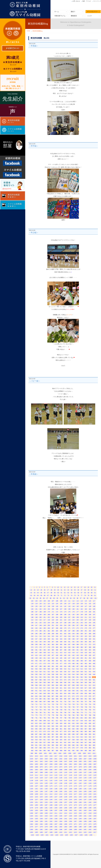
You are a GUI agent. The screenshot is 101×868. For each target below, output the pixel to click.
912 (73, 737)
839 (36, 726)
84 (37, 598)
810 (49, 721)
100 (91, 598)
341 (94, 639)
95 (74, 598)
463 (69, 661)
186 (49, 615)
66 (45, 595)
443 (53, 658)
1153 (36, 783)
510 (65, 669)
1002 (50, 753)
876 (57, 731)
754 (82, 710)
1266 (41, 805)
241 (78, 623)
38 (85, 590)
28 (51, 590)
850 (82, 726)
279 (36, 631)
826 (49, 723)
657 (78, 693)
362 (49, 644)
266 (49, 628)
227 (86, 620)
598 (32, 685)
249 (45, 625)
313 (45, 636)
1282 (51, 808)
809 (45, 721)
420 (90, 653)
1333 (95, 816)
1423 (57, 835)
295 (36, 634)
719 (69, 704)
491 (53, 666)
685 (61, 699)
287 (69, 631)
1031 (56, 759)
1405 (36, 832)
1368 (61, 824)
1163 (85, 783)
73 (68, 595)
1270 (61, 805)
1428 (81, 835)
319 (69, 636)
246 (32, 625)
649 (45, 693)
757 (94, 710)
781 (61, 715)
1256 (61, 802)
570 (49, 680)
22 (31, 590)
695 (36, 702)
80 (92, 595)
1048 (70, 761)
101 (95, 598)
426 (49, 655)
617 (45, 688)
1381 (56, 827)
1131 (66, 778)
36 (78, 590)
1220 (90, 794)
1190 (80, 789)
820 (90, 721)
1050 (80, 761)
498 (82, 666)
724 (90, 704)
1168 (41, 786)
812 (57, 721)
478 (65, 664)
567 (36, 680)
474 (49, 664)
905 (45, 737)
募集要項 (77, 16)
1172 (61, 786)
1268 (51, 805)
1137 (95, 778)
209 (78, 617)
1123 (95, 775)
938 (49, 742)
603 (53, 685)
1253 (46, 802)
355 (86, 642)
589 (61, 682)
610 (82, 685)
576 (73, 680)
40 (92, 590)
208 (73, 617)
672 (73, 696)
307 (86, 634)
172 (57, 612)
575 (69, 680)
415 (69, 653)
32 (65, 590)
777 (45, 715)
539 (53, 674)
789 (94, 715)
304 (73, 634)
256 (73, 625)
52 (65, 593)
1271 (66, 805)
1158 (61, 783)
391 (36, 650)
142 (65, 606)
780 (57, 715)
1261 (85, 802)
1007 (75, 753)
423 (36, 655)
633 (45, 691)
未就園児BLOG (13, 48)
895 (69, 734)
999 (36, 753)
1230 (70, 797)
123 (53, 604)
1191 (85, 789)
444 (57, 658)
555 (53, 677)
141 (61, 606)
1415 (85, 832)
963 (86, 745)
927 (69, 740)
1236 (32, 800)
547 (86, 674)
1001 (45, 753)
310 (32, 636)
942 (65, 742)
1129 (56, 778)
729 (45, 707)
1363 (36, 824)
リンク (93, 16)
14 (71, 587)
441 (45, 658)
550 (32, 677)
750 (65, 710)
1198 (51, 791)
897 (78, 734)
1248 (90, 800)
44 (38, 593)
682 (49, 699)
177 (78, 612)
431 (69, 655)
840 (41, 726)
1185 (56, 789)
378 (49, 647)
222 (65, 620)
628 (90, 688)
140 (57, 606)
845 (61, 726)
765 (61, 713)
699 (53, 702)
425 (45, 655)
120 (41, 604)
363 (53, 644)
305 (78, 634)
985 (45, 751)
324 (90, 636)
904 (41, 737)
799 (69, 718)
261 (94, 625)
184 (41, 615)
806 (32, 721)
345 (45, 642)
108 (57, 601)
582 (32, 682)
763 (53, 713)
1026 (32, 759)
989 (61, 751)
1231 (75, 797)
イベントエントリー (93, 12)
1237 (36, 800)
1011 (94, 753)
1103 (66, 772)
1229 (66, 797)
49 (55, 593)
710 (32, 704)
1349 (36, 821)
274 (82, 628)
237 (61, 623)
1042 (41, 761)
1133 (75, 778)
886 (32, 734)
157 (61, 609)
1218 (80, 794)
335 (69, 639)
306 (82, 634)
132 (90, 604)
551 (36, 677)
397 (61, 650)
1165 (95, 783)
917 (94, 737)
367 (69, 644)
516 (90, 669)
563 (86, 677)
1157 (56, 783)
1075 (66, 767)
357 (94, 642)
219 (53, 620)
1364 (41, 824)
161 (78, 609)
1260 (80, 802)
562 (82, 677)
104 (41, 601)
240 (73, 623)
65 (41, 595)
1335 (36, 819)
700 (57, 702)
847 (69, 726)
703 (69, 702)
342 (32, 642)
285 (61, 631)
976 (73, 748)
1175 (75, 786)
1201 (66, 791)
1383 (66, 827)
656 (73, 693)
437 (94, 655)
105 (45, 601)
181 (94, 612)
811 (53, 721)
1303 (85, 810)
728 (41, 707)
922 (49, 740)
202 (49, 617)
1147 (75, 780)
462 (65, 661)
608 (73, 685)
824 (41, 723)
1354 (61, 821)
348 (57, 642)
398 (65, 650)
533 (94, 672)
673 (78, 696)
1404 (32, 832)
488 (41, 666)
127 (69, 604)
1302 (80, 810)
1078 (80, 767)
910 (65, 737)
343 (36, 642)
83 (34, 598)
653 (61, 693)
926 (65, 740)
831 (69, 723)
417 (78, 653)
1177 (85, 786)
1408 (51, 832)
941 (61, 742)
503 (36, 669)
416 (73, 653)
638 (65, 691)
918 (32, 740)
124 (57, 604)
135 (36, 606)
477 (61, 664)
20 (92, 587)
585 (45, 682)
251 (53, 625)
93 (67, 598)
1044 (51, 761)
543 (69, 674)
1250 (32, 802)
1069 (36, 767)
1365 (46, 824)
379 (53, 647)
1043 (46, 761)
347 (53, 642)
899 (86, 734)
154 (49, 609)
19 (88, 587)
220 (57, 620)
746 (49, 710)
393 (45, 650)
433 (78, 655)
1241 (56, 800)
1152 (32, 783)
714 (49, 704)
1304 (90, 810)
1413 (75, 832)
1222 (32, 797)
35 (75, 590)
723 (86, 704)
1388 (90, 827)
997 (94, 751)
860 (57, 729)
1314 (70, 813)
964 (90, 745)
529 (78, 672)
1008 (79, 753)
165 (94, 609)
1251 (36, 802)
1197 (46, 791)
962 (82, 745)
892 (57, 734)
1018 (61, 756)
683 (53, 699)
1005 (65, 753)
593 (78, 682)
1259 (75, 802)
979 (86, 748)
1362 (32, 824)
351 (69, 642)
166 (32, 612)
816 (73, 721)
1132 (70, 778)
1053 (95, 761)
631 (36, 691)
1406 (41, 832)
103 (36, 601)
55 (75, 593)
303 (69, 634)
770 (82, 713)
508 (57, 669)
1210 (41, 794)
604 (57, 685)
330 (49, 639)
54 (72, 593)
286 (65, 631)
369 (78, 644)
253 (61, 625)
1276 (90, 805)
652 (57, 693)
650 (49, 693)
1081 (95, 767)
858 (49, 729)
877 (61, 731)
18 (85, 587)
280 (41, 631)
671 (69, 696)
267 (53, 628)
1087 (56, 770)
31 (61, 590)
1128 (51, 778)
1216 (70, 794)
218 (49, 620)
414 (65, 653)
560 (73, 677)
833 (78, 723)
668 (57, 696)
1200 (61, 791)
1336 (41, 819)
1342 (70, 819)
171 (53, 612)
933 (94, 740)
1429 (86, 835)
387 (86, 647)
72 (65, 595)
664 (41, 696)
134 (32, 606)
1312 (61, 813)
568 (41, 680)
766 (65, 713)
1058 (51, 764)
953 (45, 745)
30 (58, 590)
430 (65, 655)
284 (57, 631)
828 (57, 723)
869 (94, 729)
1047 (66, 761)
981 (94, 748)
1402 (90, 829)
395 (53, 650)
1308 (41, 813)
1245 (75, 800)
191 (69, 615)
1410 (61, 832)
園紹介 (77, 12)
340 (90, 639)
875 (53, 731)
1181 (36, 789)
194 (82, 615)
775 (36, 715)
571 (53, 680)
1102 (61, 772)
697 (45, 702)
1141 (46, 780)
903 (36, 737)
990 (65, 751)
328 (41, 639)
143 (69, 606)
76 (78, 595)
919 (36, 740)
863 (69, 729)
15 (75, 587)
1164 (90, 783)
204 (57, 617)
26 (45, 590)
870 (32, 731)
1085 (46, 770)
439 (36, 658)
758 (32, 713)
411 (53, 653)
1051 (85, 761)
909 (61, 737)
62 (31, 595)
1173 (66, 786)
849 (78, 726)
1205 (85, 791)
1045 (56, 761)
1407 (46, 832)
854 (32, 729)
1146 (70, 780)
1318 (90, 813)
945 (78, 742)
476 (57, 664)
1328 (70, 816)
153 (45, 609)
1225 (46, 797)
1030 (51, 759)
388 (90, 647)
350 (65, 642)
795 (53, 718)
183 (36, 615)
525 (61, 672)
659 (86, 693)
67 (48, 595)
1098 (41, 772)
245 (94, 623)
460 (57, 661)
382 (65, 647)
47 (48, 593)
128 (73, 604)
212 (90, 617)
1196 (41, 791)
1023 (85, 756)
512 (73, 669)
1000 (40, 753)
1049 (75, 761)
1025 (95, 756)
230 (32, 623)
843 (53, 726)
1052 (90, 761)
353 (78, 642)
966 (32, 748)
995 (86, 751)
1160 (70, 783)
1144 (61, 780)
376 (41, 647)
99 (88, 598)
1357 (75, 821)
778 (49, 715)
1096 (32, 772)
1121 (85, 775)
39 (88, 590)
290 (82, 631)
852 (90, 726)
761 (45, 713)
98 (84, 598)
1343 (75, 819)
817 (78, 721)
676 (90, 696)
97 (81, 598)
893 (61, 734)
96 (77, 598)
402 (82, 650)
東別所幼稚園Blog (38, 31)
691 (86, 699)
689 (78, 699)
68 (51, 595)
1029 (46, 759)
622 (65, 688)
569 (45, 680)
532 (90, 672)
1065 (85, 764)
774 (32, 715)
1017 (56, 756)
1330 (80, 816)
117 (94, 601)
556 (57, 677)
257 (78, 625)
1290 (90, 808)
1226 (51, 797)
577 (78, 680)
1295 (46, 810)
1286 (70, 808)
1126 (41, 778)
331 (53, 639)
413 (61, 653)
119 (36, 604)
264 (41, 628)
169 (45, 612)
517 (94, 669)
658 (82, 693)
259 (86, 625)
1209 (36, 794)
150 (32, 609)
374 (32, 647)
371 (86, 644)
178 (82, 612)
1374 (90, 824)
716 (57, 704)
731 (53, 707)
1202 (70, 791)
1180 (32, 789)
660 (90, 693)
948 (90, 742)
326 (32, 639)
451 (86, 658)
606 (65, 685)
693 (94, 699)
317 (61, 636)
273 (78, 628)
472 (41, 664)
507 (53, 669)
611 (86, 685)
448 (73, 658)
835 (86, 723)
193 (78, 615)
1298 (61, 810)
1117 (66, 775)
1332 (90, 816)
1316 (80, 813)
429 (61, 655)
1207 (95, 791)
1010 (89, 753)
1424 (61, 835)
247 (36, 625)
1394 (51, 829)
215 (36, 620)
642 (82, 691)
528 (73, 672)
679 (36, 699)
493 (61, 666)
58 (85, 593)
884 (90, 731)
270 (65, 628)
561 (78, 677)
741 (94, 707)
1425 (66, 835)
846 (65, 726)
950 (32, 745)
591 (69, 682)
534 (32, 674)
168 (41, 612)
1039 (95, 759)
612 (90, 685)
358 (32, 644)
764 (57, 713)
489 (45, 666)
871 (36, 731)
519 (36, 672)
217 (45, 620)
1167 (36, 786)
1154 (41, 783)
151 (36, 609)
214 (32, 620)
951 (36, 745)
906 (49, 737)
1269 (56, 805)
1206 (90, 791)
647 (36, 693)
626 (82, 688)
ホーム (60, 12)
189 (61, 615)
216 (41, 620)
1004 (60, 753)
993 (78, 751)
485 (94, 664)
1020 (70, 756)
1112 (41, 775)
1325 (56, 816)
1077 (75, 767)
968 (41, 748)
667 (53, 696)
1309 (46, 813)
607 (69, 685)
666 (49, 696)
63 (35, 595)
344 (41, 642)
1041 (36, 761)
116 (90, 601)
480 (73, 664)
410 (49, 653)
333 (61, 639)
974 (65, 748)
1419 (37, 835)
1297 (56, 810)
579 (86, 680)
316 (57, 636)
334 (65, 639)
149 (94, 606)
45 (41, 593)
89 (54, 598)
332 (57, 639)
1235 (95, 797)
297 (45, 634)
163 (86, 609)
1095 (95, 770)
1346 (90, 819)
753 (78, 710)
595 (86, 682)
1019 (66, 756)
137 (45, 606)
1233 (85, 797)
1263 (95, 802)
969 (45, 748)
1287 (75, 808)
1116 (61, 775)
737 (78, 707)
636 (57, 691)
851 (86, 726)
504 (41, 669)
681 (45, 699)
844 (57, 726)
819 (86, 721)
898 (82, 734)
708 (90, 702)
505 (45, 669)
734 (65, 707)
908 (57, 737)
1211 (46, 794)
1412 (70, 832)
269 (61, 628)
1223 (36, 797)
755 (86, 710)
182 (32, 615)
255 (69, 625)
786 (82, 715)
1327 (66, 816)
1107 (85, 772)
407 (36, 653)
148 (90, 606)
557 (61, 677)
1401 (85, 829)
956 (57, 745)
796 (57, 718)
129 (78, 604)
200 (41, 617)
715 (53, 704)
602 (49, 685)
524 (57, 672)
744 (41, 710)
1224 (41, 797)
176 (73, 612)
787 (86, 715)
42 (31, 593)
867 (86, 729)
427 (53, 655)
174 (65, 612)
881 (78, 731)
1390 (32, 829)
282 (49, 631)
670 (65, 696)
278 (32, 631)
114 (82, 601)
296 (41, 634)
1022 (80, 756)
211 (86, 617)
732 (57, 707)
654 (65, 693)
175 (69, 612)
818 (82, 721)
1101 (56, 772)
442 (49, 658)
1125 (36, 778)
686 (65, 699)
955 (53, 745)
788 (90, 715)
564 (90, 677)
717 (61, 704)
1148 (80, 780)
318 (65, 636)
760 (41, 713)
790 (32, 718)
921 (45, 740)
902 (32, 737)
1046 (61, 761)
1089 (66, 770)
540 (57, 674)
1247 (85, 800)
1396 (61, 829)
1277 (95, 805)
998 (32, 753)
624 (73, 688)
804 (90, 718)
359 (36, 644)
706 (82, 702)
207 (69, 617)
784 (73, 715)
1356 (70, 821)
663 (36, 696)
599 (36, 685)
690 (82, 699)
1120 (80, 775)
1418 (32, 835)
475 (53, 664)
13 (68, 587)
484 (90, 664)
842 (49, 726)
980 (90, 748)
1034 (70, 759)
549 (94, 674)
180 (90, 612)
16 (78, 587)
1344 (80, 819)
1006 (70, 753)
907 (53, 737)
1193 (95, 789)
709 (94, 702)
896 (73, 734)
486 (32, 666)
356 (90, 642)
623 (69, 688)
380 (57, 647)
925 (61, 740)
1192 (90, 789)
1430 (91, 835)
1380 (51, 827)
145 (78, 606)
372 (90, 644)
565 (94, 677)
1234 (90, 797)
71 (61, 595)
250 (49, 625)
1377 (36, 827)
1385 (75, 827)
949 (94, 742)
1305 (95, 810)
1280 (41, 808)
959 (69, 745)
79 (88, 595)
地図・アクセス (87, 1)
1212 (51, 794)
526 (65, 672)
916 (90, 737)
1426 (71, 835)
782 (65, 715)
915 (86, 737)
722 (82, 704)
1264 (32, 805)
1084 (41, 770)
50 (58, 593)
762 (49, 713)
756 (90, 710)
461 (61, 661)
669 (61, 696)
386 (82, 647)
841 (45, 726)
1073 (56, 767)
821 (94, 721)
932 (90, 740)
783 (69, 715)
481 (78, 664)
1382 (61, 827)
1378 (41, 827)
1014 (41, 756)
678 (32, 699)
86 (44, 598)
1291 (95, 808)
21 (95, 587)
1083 (36, 770)
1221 (95, 794)
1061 (66, 764)
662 (32, 696)
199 (36, 617)
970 (49, 748)
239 (69, 623)
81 (95, 595)
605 (61, 685)
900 (90, 734)
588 (57, 682)
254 (65, 625)
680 (41, 699)
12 (65, 587)
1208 (32, 794)
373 (94, 644)
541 (61, 674)
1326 (61, 816)
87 (47, 598)
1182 (41, 789)
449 (78, 658)
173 (61, 612)
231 (36, 623)
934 (32, 742)
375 (36, 647)
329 (45, 639)
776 (41, 715)
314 (49, 636)
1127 (46, 778)
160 (73, 609)
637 (61, 691)
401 (78, 650)
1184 (51, 789)
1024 (90, 756)
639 (69, 691)
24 (38, 590)
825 (45, 723)
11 (61, 587)
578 (82, 680)
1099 (46, 772)
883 (86, 731)
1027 (36, 759)
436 (90, 655)
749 (61, 710)
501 (94, 666)
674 (82, 696)
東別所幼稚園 (50, 9)
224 (73, 620)
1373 (85, 824)
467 (86, 661)
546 (82, 674)
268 (57, 628)
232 (41, 623)
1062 (70, 764)
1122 (90, 775)
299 (53, 634)
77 (82, 595)
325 (94, 636)
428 (57, 655)
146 (82, 606)
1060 (61, 764)
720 (73, 704)
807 (36, 721)
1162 (80, 783)
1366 (51, 824)
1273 (75, 805)
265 (45, 628)
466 (82, 661)
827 (53, 723)
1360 (90, 821)
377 (45, 647)
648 (41, 693)
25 (41, 590)
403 (86, 650)
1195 (36, 791)
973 (61, 748)
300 (57, 634)
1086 (51, 770)
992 (73, 751)
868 (90, 729)
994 (82, 751)
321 (78, 636)
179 (86, 612)
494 (65, 666)
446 (65, 658)
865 (78, 729)
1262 (90, 802)
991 (69, 751)
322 (82, 636)
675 (86, 696)
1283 (56, 808)
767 (69, 713)
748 (57, 710)
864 (73, 729)
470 (32, 664)
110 (65, 601)
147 (86, 606)
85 (41, 598)
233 (45, 623)
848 (73, 726)
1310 (51, 813)
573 (61, 680)
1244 (70, 800)
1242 (61, 800)
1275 (85, 805)
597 (94, 682)
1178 (90, 786)
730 (49, 707)
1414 (80, 832)
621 (61, 688)
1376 (32, 827)
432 (73, 655)
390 (32, 650)
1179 (95, 786)
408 (41, 653)
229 (94, 620)
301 (61, 634)
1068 (32, 767)
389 (94, 647)
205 (61, 617)
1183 (46, 789)
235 (53, 623)
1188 (70, 789)
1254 (51, 802)
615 (36, 688)
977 (78, 748)
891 (53, 734)
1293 (36, 810)
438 (32, 658)
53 (68, 593)
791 (36, 718)
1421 (47, 835)
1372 (80, 824)
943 (69, 742)
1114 (51, 775)
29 (55, 590)
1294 (41, 810)
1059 (56, 764)
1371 (75, 824)
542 (65, 674)
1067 (95, 764)
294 (32, 634)
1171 (56, 786)
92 (64, 598)
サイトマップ (97, 1)
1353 (56, 821)
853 (94, 726)
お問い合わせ (76, 1)
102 (32, 601)
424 (41, 655)
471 (36, 664)
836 (90, 723)
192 (73, 615)
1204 (80, 791)
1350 (41, 821)
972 (57, 748)
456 (41, 661)
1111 (36, 775)
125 (61, 604)
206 (65, 617)
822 (32, 723)
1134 (80, 778)
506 (49, 669)
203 (53, 617)
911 (69, 737)
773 (94, 713)
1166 (32, 786)
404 (90, 650)
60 (92, 593)
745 (45, 710)
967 (36, 748)
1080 (90, 767)
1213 (56, 794)
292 (90, 631)
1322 (41, 816)
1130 (61, 778)
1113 (46, 775)
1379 (46, 827)
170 (49, 612)
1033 (66, 759)
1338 (51, 819)
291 (86, 631)
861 (61, 729)
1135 (85, 778)
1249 (95, 800)
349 (61, 642)
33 (68, 590)
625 (78, 688)
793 (45, 718)
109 (61, 601)
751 (69, 710)
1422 (52, 835)
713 (45, 704)
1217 (75, 794)
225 (78, 620)
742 (32, 710)
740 (90, 707)
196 (90, 615)
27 (48, 590)
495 (69, 666)
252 (57, 625)
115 (86, 601)
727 (36, 707)
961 (78, 745)
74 (72, 595)
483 (86, 664)
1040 (32, 761)
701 (61, 702)
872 (41, 731)
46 (45, 593)
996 (90, 751)
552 (41, 677)
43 (35, 593)
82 (30, 598)
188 (57, 615)
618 (49, 688)
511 (69, 669)
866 (82, 729)
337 (78, 639)
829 (61, 723)
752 (73, 710)
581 (94, 680)
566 (32, 680)
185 (45, 615)
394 (49, 650)
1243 (66, 800)
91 (61, 598)
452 (90, 658)
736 (73, 707)
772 (90, 713)
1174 (70, 786)
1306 (32, 813)
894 (65, 734)
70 (58, 595)
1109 (95, 772)
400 (73, 650)
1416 (90, 832)
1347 (95, 819)
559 (69, 677)
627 (86, 688)
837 (94, 723)
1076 (70, 767)
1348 (32, 821)
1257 (66, 802)
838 (32, 726)
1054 (32, 764)
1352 (51, 821)
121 (45, 604)
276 (90, 628)
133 (94, 604)
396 (57, 650)
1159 (66, 783)
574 (65, 680)
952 (41, 745)
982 (32, 751)
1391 (36, 829)
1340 (61, 819)
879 (69, 731)
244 (90, 623)
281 (45, 631)
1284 (61, 808)
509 (61, 669)
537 (45, 674)
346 (49, 642)
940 (57, 742)
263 (36, 628)
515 (86, 669)
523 (53, 672)
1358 (80, 821)
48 (51, 593)
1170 (51, 786)
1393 (46, 829)
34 (72, 590)
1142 (51, 780)
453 (94, 658)
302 (65, 634)
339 (86, 639)
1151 (95, 780)
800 (73, 718)
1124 (32, 778)
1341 (66, 819)
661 (94, 693)
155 (53, 609)
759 (36, 713)
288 (73, 631)
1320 (32, 816)
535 (36, 674)
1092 (80, 770)
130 (82, 604)
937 (45, 742)
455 (36, 661)
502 (32, 669)
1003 (55, 753)
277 (94, 628)
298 (49, 634)
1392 (41, 829)
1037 (85, 759)
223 (69, 620)
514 (82, 669)
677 (94, 696)
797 (61, 718)
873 (45, 731)
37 (82, 590)
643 (86, 691)
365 (61, 644)
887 (36, 734)
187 (53, 615)
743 (36, 710)
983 (36, 751)
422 (32, 655)
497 (78, 666)
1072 (51, 767)
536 (41, 674)
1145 (66, 780)
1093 (85, 770)
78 (85, 595)
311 (36, 636)
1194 (32, 791)
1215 (66, 794)
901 (94, 734)
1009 (84, 753)
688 (73, 699)
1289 (85, 808)
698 (49, 702)
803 (86, 718)
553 (45, 677)
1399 (75, 829)
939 (53, 742)
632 (41, 691)
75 (75, 595)
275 (86, 628)
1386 (80, 827)
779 (53, 715)
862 (65, 729)
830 (65, 723)
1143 (56, 780)
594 (82, 682)
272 (73, 628)
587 (53, 682)
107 (53, 601)
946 (82, 742)
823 (36, 723)
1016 (51, 756)
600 (41, 685)
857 (45, 729)
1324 (51, 816)
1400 (80, 829)
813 (61, 721)
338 (82, 639)
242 (82, 623)
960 (73, 745)
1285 (66, 808)
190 (65, 615)
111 (69, 601)
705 (78, 702)
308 (90, 634)
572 (57, 680)
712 (41, 704)
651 (53, 693)
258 (82, 625)
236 (57, 623)
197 (94, 615)
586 (49, 682)
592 (73, 682)
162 (82, 609)
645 (94, 691)
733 (61, 707)
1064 (80, 764)
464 (73, 661)
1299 (66, 810)
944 (73, 742)
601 (45, 685)
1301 (75, 810)
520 (41, 672)
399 (69, 650)
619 (53, 688)
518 (32, 672)
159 (69, 609)
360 (41, 644)
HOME (28, 31)
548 (90, 674)
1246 (80, 800)
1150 (90, 780)
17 (82, 587)
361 (45, 644)
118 (32, 604)
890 (49, 734)
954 (49, 745)
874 (49, 731)
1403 (95, 829)
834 (82, 723)
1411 (66, 832)
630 (32, 691)
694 (32, 702)
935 (36, 742)
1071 (46, 767)
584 (41, 682)
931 (86, 740)
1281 (46, 808)
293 (94, 631)
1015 (46, 756)
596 (90, 682)
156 (57, 609)
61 (95, 593)
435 (86, 655)
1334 (32, 819)
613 (94, 685)
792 (41, 718)
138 (49, 606)
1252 (41, 802)
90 (57, 598)
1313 (66, 813)
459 (53, 661)
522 (49, 672)
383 (69, 647)
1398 (70, 829)
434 (82, 655)
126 (65, 604)
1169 (46, 786)
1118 (70, 775)
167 (36, 612)
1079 (85, 767)
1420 (42, 835)
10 (58, 587)
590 (65, 682)
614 (32, 688)
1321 (36, 816)
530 (82, 672)
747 (53, 710)
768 (73, 713)
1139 (36, 780)
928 (73, 740)
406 (32, 653)
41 (95, 590)
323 (86, 636)
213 (94, 617)
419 (86, 653)
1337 (46, 819)
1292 (32, 810)
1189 (75, 789)
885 (94, 731)
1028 (41, 759)
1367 (56, 824)
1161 (75, 783)
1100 (51, 772)
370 (82, 644)
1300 (70, 810)
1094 (90, 770)
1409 (56, 832)
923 (53, 740)
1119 (75, 775)
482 (82, 664)
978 (82, 748)
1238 (41, 800)
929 (78, 740)
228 (90, 620)
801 (78, 718)
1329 (75, 816)
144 (73, 606)
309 (94, 634)
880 (73, 731)
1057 (46, 764)
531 (86, 672)
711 (36, 704)
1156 (51, 783)
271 (69, 628)
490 (49, 666)
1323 (46, 816)
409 (45, 653)
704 (73, 702)
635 (53, 691)
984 (41, 751)
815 (69, 721)
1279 (36, 808)
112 (73, 601)
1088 (61, 770)
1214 (61, 794)
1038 (90, 759)
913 (78, 737)
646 (32, 693)
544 (73, 674)
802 (82, 718)
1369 (66, 824)
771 (86, 713)
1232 (80, 797)
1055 (36, 764)
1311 (56, 813)
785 (78, 715)
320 (73, 636)
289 (78, 631)
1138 (32, 780)
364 (57, 644)
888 (41, 734)
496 (73, 666)
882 (82, 731)
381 (61, 647)
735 (69, 707)
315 (53, 636)
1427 (76, 835)
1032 (61, 759)
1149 (85, 780)
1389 (95, 827)
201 (45, 617)
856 (41, 729)
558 (65, 677)
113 (78, 601)
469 (94, 661)
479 (69, 664)
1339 (56, 819)
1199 (56, 791)
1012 (32, 756)
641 (78, 691)
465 (78, 661)
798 (65, 718)
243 (86, 623)
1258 (70, 802)
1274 (80, 805)
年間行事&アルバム (60, 16)
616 (41, 688)
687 (69, 699)
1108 (90, 772)
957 (61, 745)
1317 (85, 813)
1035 (75, 759)
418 (82, 653)
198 (32, 617)
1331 (85, 816)
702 (65, 702)
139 (53, 606)
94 (71, 598)
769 (78, 713)
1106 (80, 772)
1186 (61, 789)
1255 (56, 802)
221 (61, 620)
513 (78, 669)
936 (41, 742)
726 (32, 707)
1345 (85, 819)
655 (69, 693)
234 (49, 623)
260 (90, 625)
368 (73, 644)
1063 (75, 764)
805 (94, 718)
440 (41, 658)
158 (65, 609)
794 (49, 718)
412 (57, 653)
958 (65, 745)
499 (86, 666)
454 (32, 661)
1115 (56, 775)
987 (53, 751)
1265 (36, 805)
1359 (85, 821)
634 (49, 691)
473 (45, 664)
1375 (95, 824)
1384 (70, 827)
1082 (32, 770)
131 (86, 604)
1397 (66, 829)
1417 (95, 832)
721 (78, 704)
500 (90, 666)
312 (41, 636)
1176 (80, 786)
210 (82, 617)
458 (49, 661)
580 (90, 680)
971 (53, 748)
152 (41, 609)
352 (73, 642)
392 (41, 650)
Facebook (13, 161)
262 (32, 628)
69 (55, 595)
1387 (85, 827)
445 (61, 658)
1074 (61, 767)
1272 (70, 805)
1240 (51, 800)
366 (65, 644)
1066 (90, 764)
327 (36, 639)
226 (82, 620)
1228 (61, 797)
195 (86, 615)
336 (73, 639)
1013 (36, 756)
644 (90, 691)
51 (61, 593)
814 (65, 721)
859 (53, 729)
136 (41, 606)
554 (49, 677)
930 (82, 740)
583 (36, 682)
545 (78, 674)
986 (49, 751)
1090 (70, 770)
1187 (66, 789)
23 (35, 590)
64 (38, 595)
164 (90, 609)
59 (88, 593)
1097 (36, 772)
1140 (41, 780)
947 (86, 742)
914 (82, 737)
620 (57, 688)
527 (69, 672)
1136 (90, 778)
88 (51, 598)
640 (73, 691)
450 (82, 658)
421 (94, 653)
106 (49, 601)
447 (69, 658)
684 (57, 699)
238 (65, 623)
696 (41, 702)
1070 (41, 767)
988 (57, 751)
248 (41, 625)
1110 (32, 775)
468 (90, 661)
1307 (36, 813)
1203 (75, 791)
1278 (32, 808)
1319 (95, 813)
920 (41, 740)
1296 (51, 810)
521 (45, 672)
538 (49, 674)
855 (36, 729)
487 (36, 666)
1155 (46, 783)
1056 (41, 764)
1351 (46, 821)
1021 (75, 756)
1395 (56, 829)
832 (73, 723)
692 (90, 699)
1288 (80, 808)
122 (49, 604)
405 (94, 650)
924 (57, 740)
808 (41, 721)
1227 (56, 797)
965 (94, 745)
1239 (46, 800)
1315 (75, 813)
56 (78, 593)
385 (78, 647)
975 (69, 748)
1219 (85, 794)
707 (86, 702)
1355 (66, 821)
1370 (70, 824)
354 (82, 642)
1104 (70, 772)
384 (73, 647)
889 (45, 734)
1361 (95, 821)
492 (57, 666)
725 (94, 704)
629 (94, 688)
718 (65, 704)
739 (86, 707)
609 (78, 685)
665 (45, 696)
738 (82, 707)
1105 (75, 772)
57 (82, 593)
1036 (80, 759)
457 (45, 661)
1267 (46, 805)
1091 (75, 770)
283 (53, 631)
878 (65, 731)
